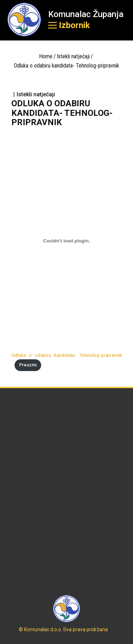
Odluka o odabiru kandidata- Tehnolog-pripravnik (67, 355)
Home (46, 56)
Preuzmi (28, 365)
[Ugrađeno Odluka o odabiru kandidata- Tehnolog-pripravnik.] (67, 241)
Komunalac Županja (86, 14)
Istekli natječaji (73, 56)
